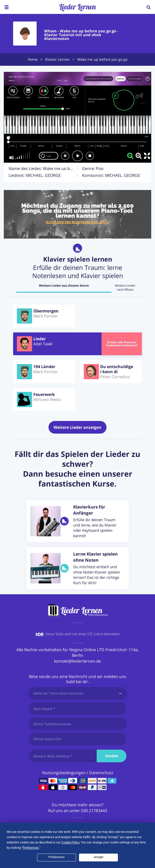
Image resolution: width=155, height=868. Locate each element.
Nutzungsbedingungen (64, 773)
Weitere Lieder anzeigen (77, 427)
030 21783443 (94, 811)
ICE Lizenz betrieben (104, 634)
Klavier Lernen (57, 59)
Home (33, 59)
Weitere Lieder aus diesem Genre (64, 286)
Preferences (57, 857)
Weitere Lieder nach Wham (125, 288)
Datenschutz (101, 773)
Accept (98, 857)
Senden (112, 756)
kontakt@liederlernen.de (77, 661)
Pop (100, 168)
